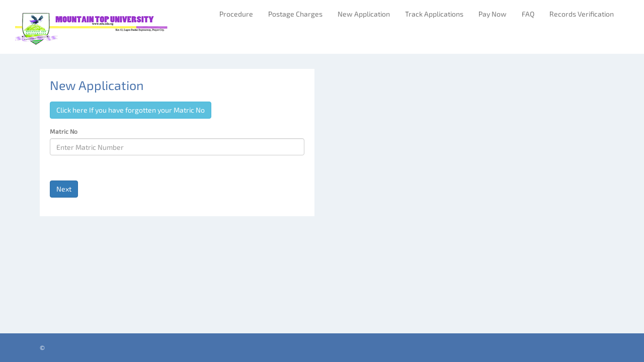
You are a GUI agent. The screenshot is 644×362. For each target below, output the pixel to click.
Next (64, 189)
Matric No (64, 131)
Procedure (236, 14)
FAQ (528, 14)
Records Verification (582, 14)
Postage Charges (295, 14)
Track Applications (434, 14)
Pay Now (493, 14)
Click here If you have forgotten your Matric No (131, 110)
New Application (364, 14)
